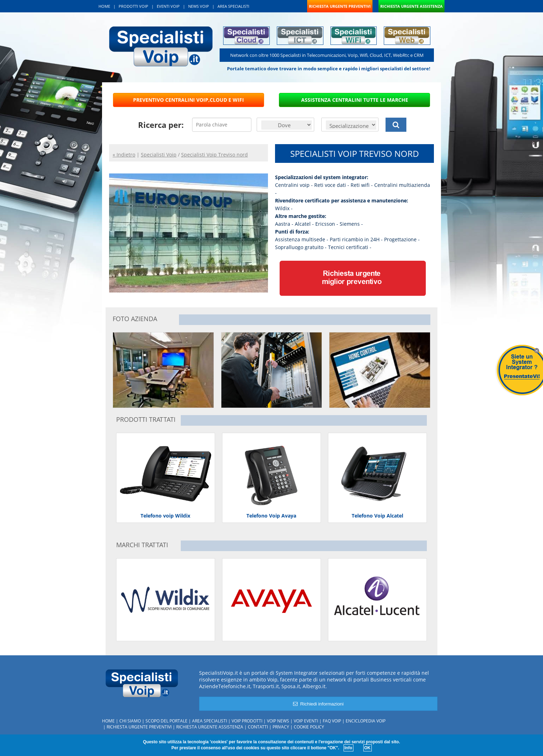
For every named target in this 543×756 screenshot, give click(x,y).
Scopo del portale (166, 721)
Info (348, 748)
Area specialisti (210, 721)
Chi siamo (130, 721)
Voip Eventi (306, 721)
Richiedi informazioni (318, 704)
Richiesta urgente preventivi (139, 727)
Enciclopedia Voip (366, 721)
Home (108, 721)
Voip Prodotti (247, 721)
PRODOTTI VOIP (133, 6)
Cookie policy (309, 727)
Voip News (278, 721)
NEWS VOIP (199, 6)
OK (368, 748)
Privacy (281, 727)
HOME (104, 6)
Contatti (258, 727)
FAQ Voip (332, 721)
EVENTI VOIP (168, 6)
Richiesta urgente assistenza (210, 727)
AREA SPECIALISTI (233, 6)
